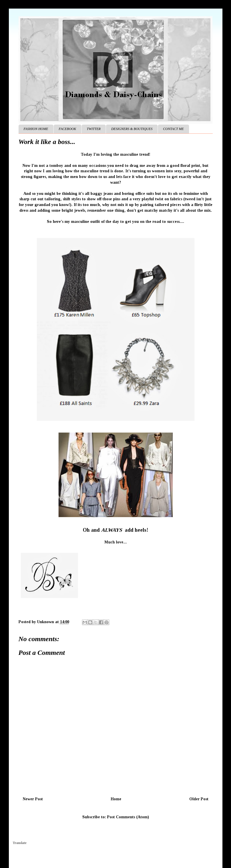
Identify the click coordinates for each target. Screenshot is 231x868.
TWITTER (94, 129)
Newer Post (33, 799)
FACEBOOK (68, 129)
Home (116, 799)
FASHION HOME (36, 129)
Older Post (199, 799)
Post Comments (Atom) (128, 817)
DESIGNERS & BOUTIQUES (132, 129)
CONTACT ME (173, 129)
